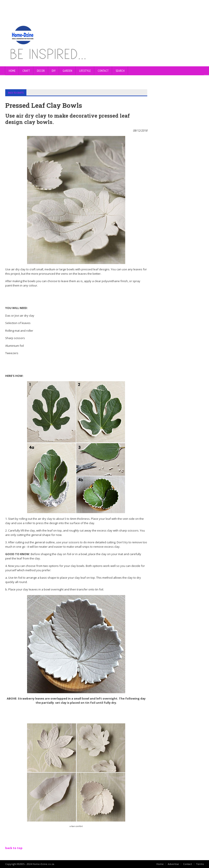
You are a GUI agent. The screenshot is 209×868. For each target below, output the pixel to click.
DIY (54, 71)
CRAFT (26, 71)
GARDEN (67, 71)
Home (12, 71)
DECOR (41, 71)
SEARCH (120, 71)
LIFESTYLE (85, 71)
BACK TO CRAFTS (16, 93)
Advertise (173, 864)
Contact (188, 864)
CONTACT (103, 71)
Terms (200, 864)
